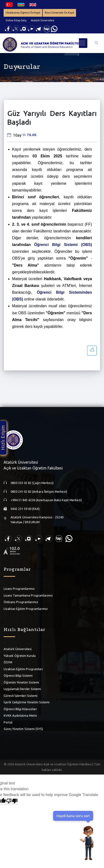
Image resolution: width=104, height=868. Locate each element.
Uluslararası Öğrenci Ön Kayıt (23, 13)
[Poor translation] (12, 801)
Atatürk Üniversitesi (43, 20)
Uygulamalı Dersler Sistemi (22, 689)
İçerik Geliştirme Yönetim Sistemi (27, 702)
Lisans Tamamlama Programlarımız (28, 595)
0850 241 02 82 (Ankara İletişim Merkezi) (39, 492)
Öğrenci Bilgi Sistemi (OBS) (63, 245)
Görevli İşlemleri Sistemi (21, 696)
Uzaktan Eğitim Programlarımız (26, 609)
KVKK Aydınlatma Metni (20, 715)
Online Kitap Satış (16, 20)
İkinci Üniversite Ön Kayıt (59, 13)
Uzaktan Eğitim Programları (23, 669)
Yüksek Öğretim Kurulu (20, 656)
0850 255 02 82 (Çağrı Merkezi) (32, 483)
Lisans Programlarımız (19, 589)
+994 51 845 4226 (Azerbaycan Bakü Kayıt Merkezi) (46, 500)
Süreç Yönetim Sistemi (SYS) (23, 729)
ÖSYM (8, 662)
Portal (8, 722)
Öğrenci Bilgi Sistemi (18, 676)
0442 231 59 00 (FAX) (25, 509)
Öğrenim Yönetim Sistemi (21, 682)
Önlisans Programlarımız (21, 602)
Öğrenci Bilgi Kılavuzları (20, 709)
